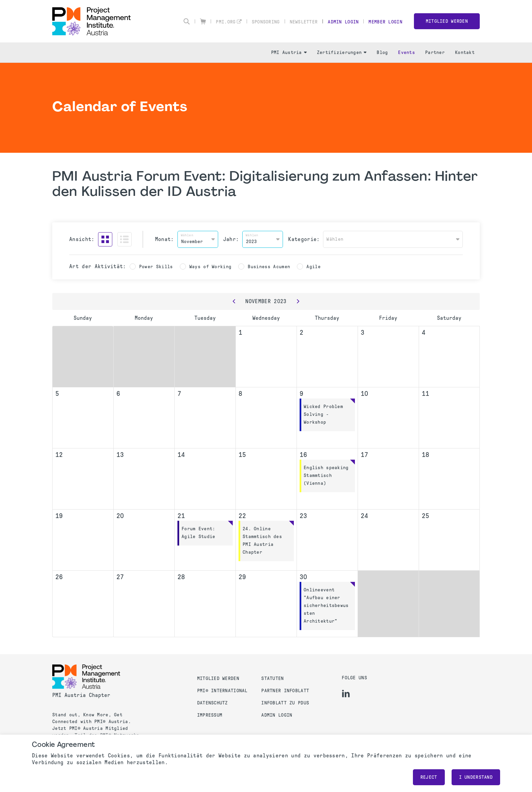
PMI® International (222, 691)
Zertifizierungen (342, 52)
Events (406, 52)
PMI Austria (289, 52)
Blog (382, 52)
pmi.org (226, 22)
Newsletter (304, 22)
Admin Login (343, 22)
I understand (476, 777)
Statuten (272, 678)
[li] (346, 694)
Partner (435, 52)
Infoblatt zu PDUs (285, 703)
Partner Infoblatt (285, 691)
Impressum (210, 715)
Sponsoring (266, 22)
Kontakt (465, 52)
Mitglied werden (447, 21)
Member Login (385, 22)
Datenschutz (213, 703)
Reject (429, 777)
